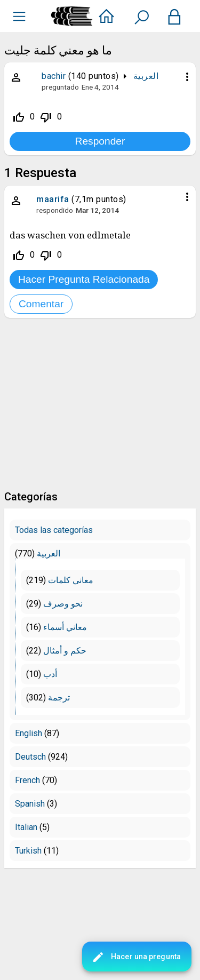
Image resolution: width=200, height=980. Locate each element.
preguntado (60, 87)
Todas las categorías (54, 530)
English (29, 733)
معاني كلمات (71, 580)
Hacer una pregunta (136, 957)
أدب (50, 674)
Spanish (30, 804)
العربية (146, 76)
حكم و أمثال (65, 651)
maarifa (53, 199)
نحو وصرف (63, 604)
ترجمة (59, 698)
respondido (55, 210)
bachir (54, 76)
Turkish (28, 851)
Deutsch (30, 757)
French (27, 780)
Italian (26, 827)
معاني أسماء (65, 627)
